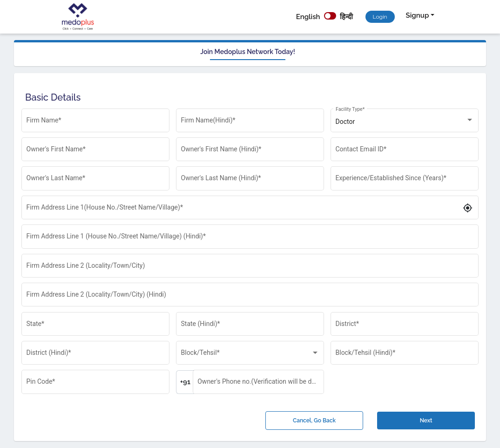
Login (380, 17)
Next (426, 421)
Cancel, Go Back (314, 421)
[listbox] (405, 122)
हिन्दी (346, 17)
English (308, 17)
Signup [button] (418, 15)
